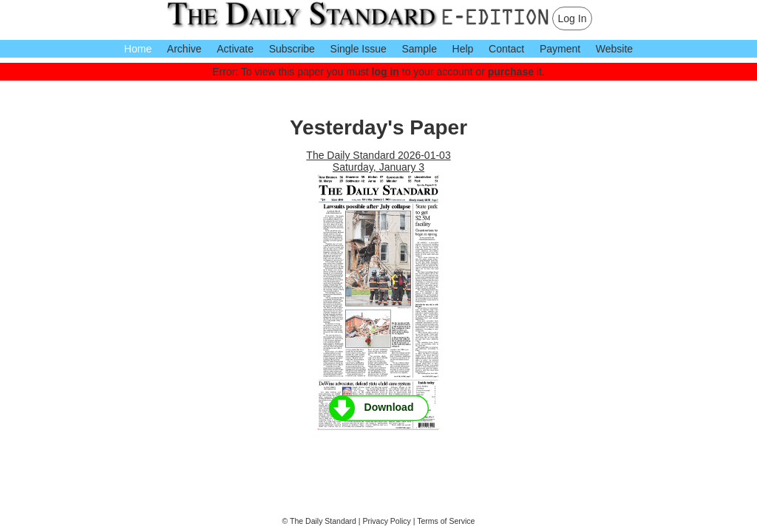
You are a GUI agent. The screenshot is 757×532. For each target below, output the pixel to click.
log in (386, 72)
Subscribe (292, 49)
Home (138, 49)
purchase (511, 72)
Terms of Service (446, 521)
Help (463, 49)
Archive (184, 49)
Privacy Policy (387, 521)
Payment (560, 49)
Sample (419, 49)
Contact (506, 49)
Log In (573, 18)
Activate (235, 49)
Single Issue (359, 49)
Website (614, 49)
